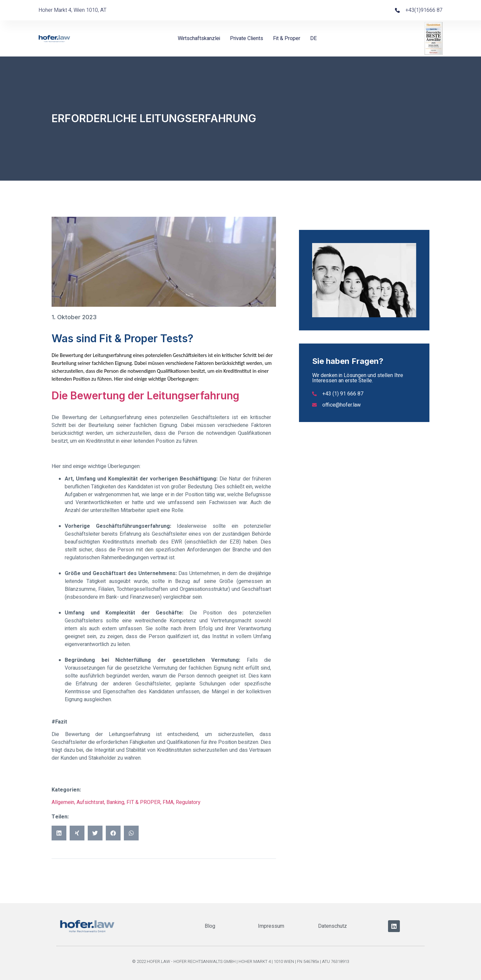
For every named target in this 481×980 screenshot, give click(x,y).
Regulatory (188, 802)
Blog (210, 926)
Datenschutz (332, 926)
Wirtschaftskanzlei (199, 38)
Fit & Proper (287, 38)
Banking (115, 802)
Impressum (271, 926)
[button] (59, 833)
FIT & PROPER (143, 802)
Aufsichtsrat (90, 802)
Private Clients (247, 38)
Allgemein (63, 802)
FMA (168, 802)
